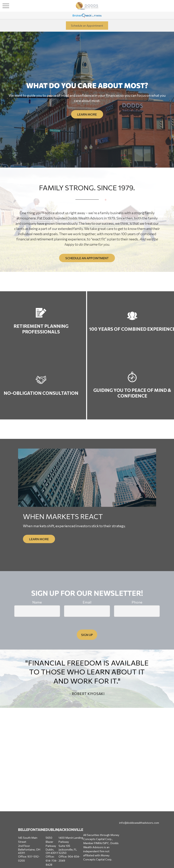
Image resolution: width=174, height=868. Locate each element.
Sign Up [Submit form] (87, 635)
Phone (137, 602)
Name (37, 602)
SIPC (106, 843)
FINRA (98, 843)
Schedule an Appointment (87, 26)
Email (87, 602)
